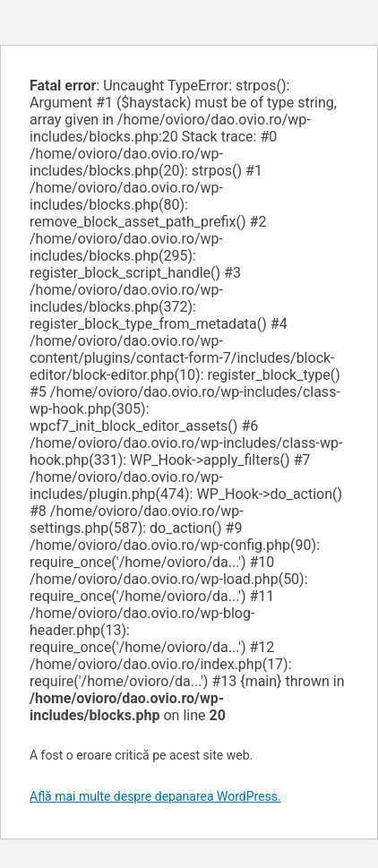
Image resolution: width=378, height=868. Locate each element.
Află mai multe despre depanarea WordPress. (155, 796)
